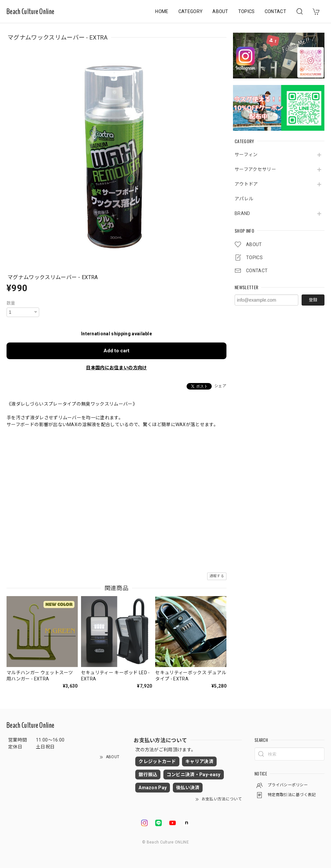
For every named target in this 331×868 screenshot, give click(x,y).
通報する (217, 576)
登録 (313, 300)
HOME (162, 11)
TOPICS (247, 11)
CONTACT (275, 11)
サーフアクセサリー (255, 169)
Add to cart (116, 351)
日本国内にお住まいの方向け (116, 368)
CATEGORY (191, 11)
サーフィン (246, 155)
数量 (11, 303)
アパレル (244, 199)
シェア (220, 386)
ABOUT (220, 11)
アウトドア (246, 184)
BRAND (242, 213)
